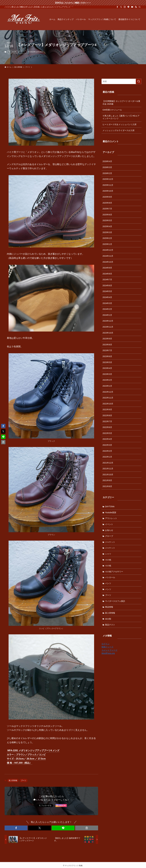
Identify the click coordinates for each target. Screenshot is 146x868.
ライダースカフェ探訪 (115, 601)
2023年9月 (107, 339)
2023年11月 (108, 327)
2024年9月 (107, 268)
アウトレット (111, 518)
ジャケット (110, 542)
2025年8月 (107, 203)
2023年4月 (107, 368)
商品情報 (109, 607)
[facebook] (117, 7)
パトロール (110, 577)
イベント (109, 524)
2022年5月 (107, 433)
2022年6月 (107, 427)
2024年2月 (107, 309)
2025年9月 (107, 197)
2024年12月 (108, 250)
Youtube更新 (111, 512)
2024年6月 (107, 285)
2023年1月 (107, 386)
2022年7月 (107, 421)
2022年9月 (107, 409)
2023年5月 (107, 362)
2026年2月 (107, 173)
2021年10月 (108, 475)
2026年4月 (107, 161)
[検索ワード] (121, 81)
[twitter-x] (121, 7)
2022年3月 (107, 445)
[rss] (136, 7)
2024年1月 (107, 315)
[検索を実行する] (139, 81)
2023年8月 (107, 345)
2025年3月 (107, 232)
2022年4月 (107, 439)
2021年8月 (107, 486)
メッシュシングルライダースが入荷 (118, 130)
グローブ (109, 536)
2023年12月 (108, 321)
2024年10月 (108, 262)
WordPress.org (108, 653)
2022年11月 (108, 398)
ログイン (106, 644)
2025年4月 (107, 226)
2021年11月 (108, 469)
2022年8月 (107, 415)
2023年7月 (107, 350)
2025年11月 (108, 185)
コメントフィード (109, 650)
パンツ (108, 583)
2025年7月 (107, 209)
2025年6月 (107, 215)
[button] (16, 828)
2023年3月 (107, 374)
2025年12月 (108, 179)
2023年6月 (107, 356)
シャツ (108, 554)
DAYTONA (110, 507)
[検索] (140, 7)
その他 (108, 560)
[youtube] (132, 7)
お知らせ (109, 530)
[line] (128, 7)
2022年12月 (108, 392)
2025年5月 (107, 220)
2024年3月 (107, 303)
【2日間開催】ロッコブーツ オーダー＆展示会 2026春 (121, 103)
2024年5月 (107, 291)
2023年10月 (108, 333)
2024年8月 (107, 274)
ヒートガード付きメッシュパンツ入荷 (119, 124)
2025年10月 (108, 191)
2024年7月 (107, 280)
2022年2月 (107, 451)
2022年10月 (108, 404)
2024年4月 (107, 297)
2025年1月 (107, 244)
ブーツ (23, 52)
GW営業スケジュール (112, 110)
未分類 (108, 619)
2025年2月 (107, 238)
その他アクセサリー (114, 572)
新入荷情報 (13, 52)
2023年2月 (107, 380)
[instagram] (125, 7)
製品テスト (110, 625)
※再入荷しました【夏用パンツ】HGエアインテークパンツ (121, 117)
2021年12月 (108, 463)
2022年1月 (107, 457)
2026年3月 (107, 167)
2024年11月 (108, 256)
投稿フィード (108, 647)
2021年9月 (107, 480)
